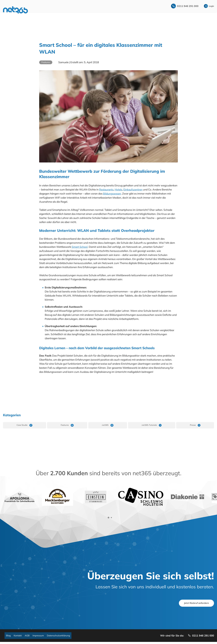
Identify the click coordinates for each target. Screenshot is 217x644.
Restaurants (106, 189)
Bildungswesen (112, 194)
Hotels (118, 189)
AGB (30, 637)
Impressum (42, 637)
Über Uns (133, 11)
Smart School (80, 247)
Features (46, 62)
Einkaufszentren (133, 189)
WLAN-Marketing (102, 11)
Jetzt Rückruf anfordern (194, 604)
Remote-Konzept (70, 11)
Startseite (42, 11)
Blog (9, 637)
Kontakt (19, 637)
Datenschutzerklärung (64, 637)
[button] (109, 518)
